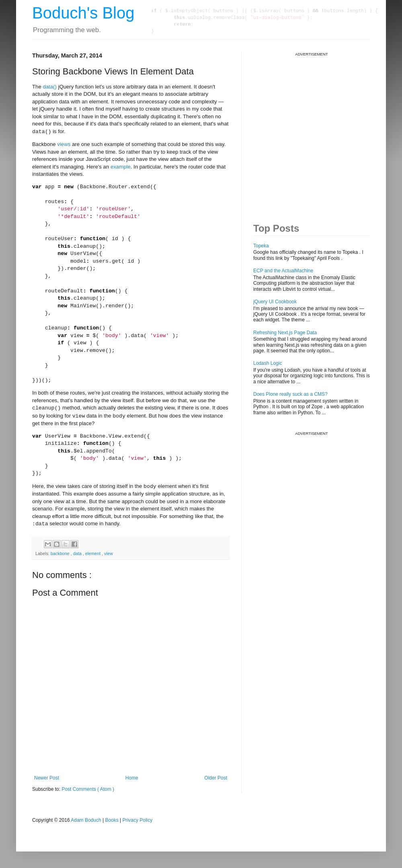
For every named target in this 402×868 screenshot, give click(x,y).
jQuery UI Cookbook (275, 302)
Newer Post (47, 778)
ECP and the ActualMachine (283, 271)
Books (112, 820)
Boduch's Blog (83, 13)
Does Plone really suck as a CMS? (290, 394)
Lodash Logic (268, 363)
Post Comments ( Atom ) (88, 789)
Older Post (216, 778)
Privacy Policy (138, 820)
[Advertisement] (75, 132)
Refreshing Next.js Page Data (285, 333)
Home (132, 778)
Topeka (261, 246)
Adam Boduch (86, 820)
